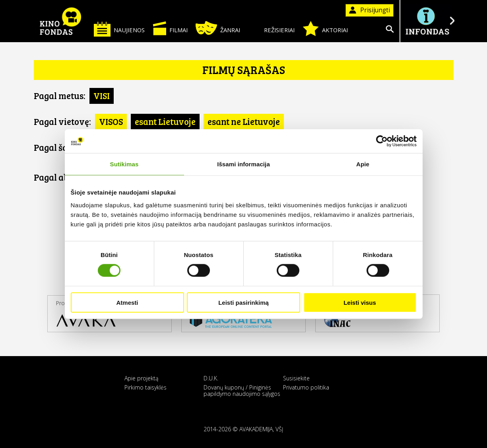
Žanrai (218, 28)
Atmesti (127, 302)
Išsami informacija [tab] (243, 164)
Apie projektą (141, 378)
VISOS (111, 121)
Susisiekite (296, 378)
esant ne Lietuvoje (244, 121)
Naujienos (119, 29)
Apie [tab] (363, 164)
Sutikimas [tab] (124, 164)
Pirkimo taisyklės (146, 387)
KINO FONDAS (61, 21)
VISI (102, 95)
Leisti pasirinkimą (243, 302)
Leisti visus (360, 302)
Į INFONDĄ (427, 21)
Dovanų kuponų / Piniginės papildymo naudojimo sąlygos (242, 390)
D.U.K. (211, 378)
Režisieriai (271, 28)
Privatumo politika (306, 387)
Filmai (170, 28)
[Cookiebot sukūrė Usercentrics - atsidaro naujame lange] (382, 141)
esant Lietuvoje (165, 121)
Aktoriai (325, 29)
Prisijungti (370, 10)
